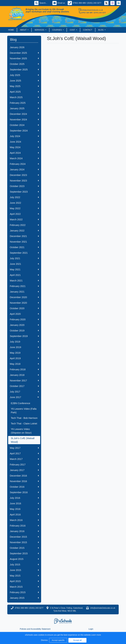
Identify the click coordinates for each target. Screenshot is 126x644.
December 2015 (24, 537)
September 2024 (24, 131)
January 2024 (24, 170)
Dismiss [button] (44, 640)
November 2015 (24, 542)
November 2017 (24, 381)
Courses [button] (57, 30)
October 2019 (24, 331)
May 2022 (24, 208)
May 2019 (24, 353)
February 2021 (24, 286)
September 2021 (24, 253)
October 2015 (24, 548)
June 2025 (24, 81)
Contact (88, 30)
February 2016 (24, 526)
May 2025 (24, 86)
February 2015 (24, 592)
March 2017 (24, 459)
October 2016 (24, 487)
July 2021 (24, 258)
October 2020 (24, 308)
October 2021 (24, 247)
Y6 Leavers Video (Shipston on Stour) (21, 431)
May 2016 (24, 509)
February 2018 (24, 369)
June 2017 (25, 397)
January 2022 (24, 231)
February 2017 (24, 465)
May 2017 (24, 448)
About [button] (24, 30)
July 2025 (24, 75)
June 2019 (24, 347)
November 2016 (24, 481)
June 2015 (24, 570)
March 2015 (24, 587)
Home (11, 30)
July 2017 (24, 392)
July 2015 (24, 565)
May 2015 (24, 576)
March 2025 (24, 97)
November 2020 (24, 303)
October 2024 (24, 125)
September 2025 (24, 70)
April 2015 (24, 581)
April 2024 (24, 153)
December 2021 (24, 236)
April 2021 (24, 275)
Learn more (96, 635)
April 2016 (24, 515)
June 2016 (24, 503)
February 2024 (24, 164)
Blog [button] (101, 30)
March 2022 (24, 219)
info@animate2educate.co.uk (103, 608)
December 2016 (24, 476)
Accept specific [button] (58, 640)
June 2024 (24, 142)
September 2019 (24, 336)
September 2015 (24, 553)
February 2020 (24, 319)
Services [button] (40, 30)
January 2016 (24, 531)
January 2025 (24, 108)
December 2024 (24, 114)
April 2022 (24, 214)
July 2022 (24, 197)
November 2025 (24, 58)
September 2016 (24, 492)
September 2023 (24, 192)
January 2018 (24, 375)
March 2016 (24, 520)
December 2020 (24, 297)
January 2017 (24, 470)
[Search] (44, 3)
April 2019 (24, 358)
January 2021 (24, 292)
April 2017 (24, 453)
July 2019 (24, 342)
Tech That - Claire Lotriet (24, 424)
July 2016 (24, 498)
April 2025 (24, 92)
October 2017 (24, 386)
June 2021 (24, 264)
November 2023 (24, 181)
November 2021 (24, 242)
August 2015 (24, 559)
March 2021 (24, 281)
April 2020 (24, 314)
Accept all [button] (77, 640)
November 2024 (24, 120)
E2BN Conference (20, 403)
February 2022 (24, 225)
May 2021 (24, 269)
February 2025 (24, 103)
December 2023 (24, 175)
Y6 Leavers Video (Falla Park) (24, 411)
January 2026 (17, 47)
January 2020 (24, 325)
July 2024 (24, 136)
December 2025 (24, 53)
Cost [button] (73, 30)
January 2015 (24, 598)
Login (91, 629)
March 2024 (24, 158)
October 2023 (24, 186)
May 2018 (24, 364)
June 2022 (24, 203)
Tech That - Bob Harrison (24, 418)
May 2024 (24, 147)
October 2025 (24, 64)
